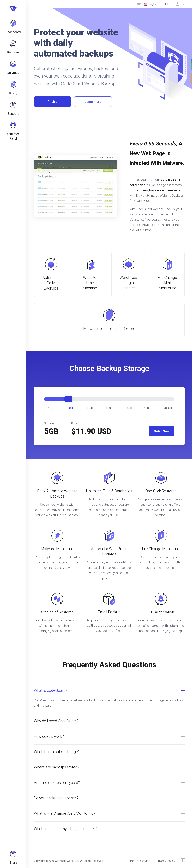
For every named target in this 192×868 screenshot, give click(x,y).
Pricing (53, 102)
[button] (51, 408)
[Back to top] (183, 860)
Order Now (162, 431)
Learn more (93, 102)
